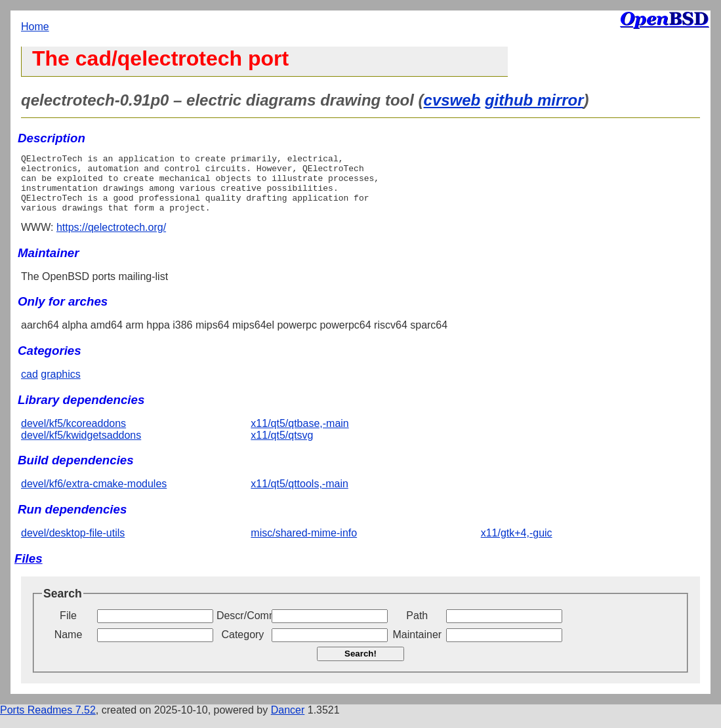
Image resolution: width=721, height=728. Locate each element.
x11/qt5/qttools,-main (299, 495)
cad (30, 386)
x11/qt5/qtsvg (282, 447)
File (68, 627)
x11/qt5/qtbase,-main (299, 435)
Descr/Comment (243, 627)
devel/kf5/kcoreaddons (73, 435)
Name (69, 646)
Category (242, 646)
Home (35, 27)
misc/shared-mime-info (304, 545)
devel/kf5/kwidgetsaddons (81, 447)
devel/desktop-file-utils (73, 545)
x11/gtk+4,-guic (517, 545)
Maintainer (417, 646)
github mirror (534, 100)
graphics (60, 386)
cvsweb (452, 100)
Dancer (288, 722)
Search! (360, 665)
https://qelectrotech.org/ (111, 239)
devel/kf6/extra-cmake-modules (94, 495)
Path (417, 627)
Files (29, 570)
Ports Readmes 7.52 (48, 722)
